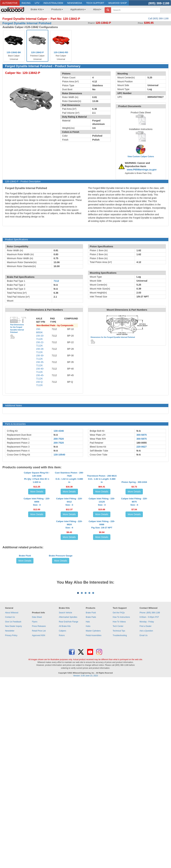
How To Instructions (121, 766)
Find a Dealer (145, 775)
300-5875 (142, 435)
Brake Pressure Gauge (61, 667)
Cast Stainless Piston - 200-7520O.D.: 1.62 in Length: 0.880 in (69, 507)
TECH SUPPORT (95, 3)
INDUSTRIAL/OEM (53, 3)
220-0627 (142, 447)
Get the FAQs (119, 762)
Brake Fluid (25, 667)
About (97, 9)
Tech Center (118, 775)
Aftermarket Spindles (68, 766)
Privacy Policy (11, 785)
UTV (37, 3)
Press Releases (39, 775)
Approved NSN (39, 785)
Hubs (88, 775)
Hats (88, 771)
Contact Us (10, 766)
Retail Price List (39, 780)
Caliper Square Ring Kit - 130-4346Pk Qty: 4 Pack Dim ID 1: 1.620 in (37, 507)
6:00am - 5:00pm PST (149, 766)
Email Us (143, 785)
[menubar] (65, 10)
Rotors (62, 785)
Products (57, 9)
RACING (26, 3)
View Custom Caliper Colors (141, 157)
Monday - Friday (147, 771)
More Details (37, 521)
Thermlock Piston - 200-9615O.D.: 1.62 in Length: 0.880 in (102, 509)
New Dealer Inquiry (14, 775)
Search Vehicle (65, 762)
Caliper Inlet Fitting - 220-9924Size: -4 (69, 611)
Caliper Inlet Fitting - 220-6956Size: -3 (37, 558)
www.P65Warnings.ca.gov (142, 170)
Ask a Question (146, 780)
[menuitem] (36, 10)
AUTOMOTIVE (10, 3)
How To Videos (119, 771)
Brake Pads (91, 766)
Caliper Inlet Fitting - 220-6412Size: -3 (69, 558)
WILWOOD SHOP (118, 3)
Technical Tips (119, 780)
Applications (78, 9)
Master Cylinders (93, 780)
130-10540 (59, 455)
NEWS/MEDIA (75, 3)
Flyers (35, 771)
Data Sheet (37, 766)
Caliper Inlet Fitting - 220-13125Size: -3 (102, 558)
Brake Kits (37, 9)
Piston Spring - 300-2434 (134, 512)
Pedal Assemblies (94, 785)
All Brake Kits (65, 775)
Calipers (62, 780)
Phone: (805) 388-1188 (150, 762)
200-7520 (59, 439)
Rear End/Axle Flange (68, 771)
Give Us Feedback (13, 771)
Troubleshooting (120, 785)
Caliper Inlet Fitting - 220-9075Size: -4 (134, 558)
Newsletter (10, 780)
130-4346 (59, 431)
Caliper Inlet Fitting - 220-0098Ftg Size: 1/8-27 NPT (102, 611)
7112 (56, 281)
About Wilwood (12, 762)
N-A (56, 435)
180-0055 (142, 443)
